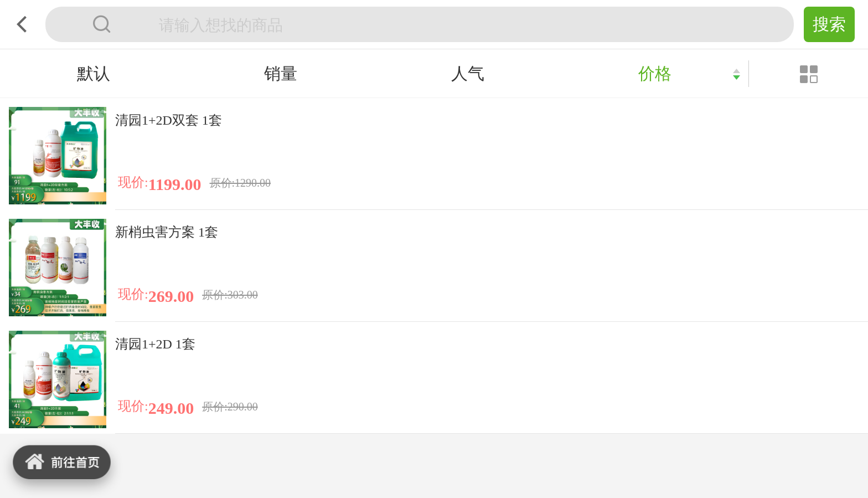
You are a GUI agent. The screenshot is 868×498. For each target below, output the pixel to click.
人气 (468, 73)
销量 (281, 73)
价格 (655, 73)
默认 (94, 73)
